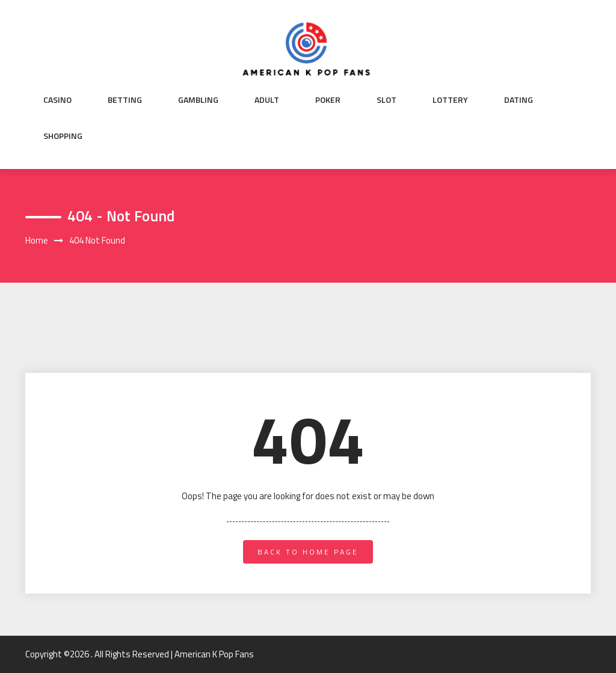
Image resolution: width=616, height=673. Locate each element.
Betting (125, 100)
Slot (387, 100)
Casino (57, 100)
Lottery (450, 100)
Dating (519, 100)
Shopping (63, 136)
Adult (267, 100)
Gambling (198, 100)
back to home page (308, 552)
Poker (328, 100)
